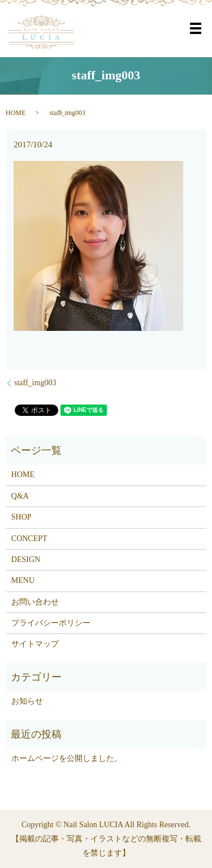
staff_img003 (35, 383)
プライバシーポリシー (51, 623)
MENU (23, 580)
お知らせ (27, 701)
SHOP (21, 517)
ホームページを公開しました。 (67, 758)
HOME (16, 113)
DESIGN (26, 559)
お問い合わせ (35, 602)
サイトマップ (35, 644)
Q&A (20, 496)
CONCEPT (29, 539)
